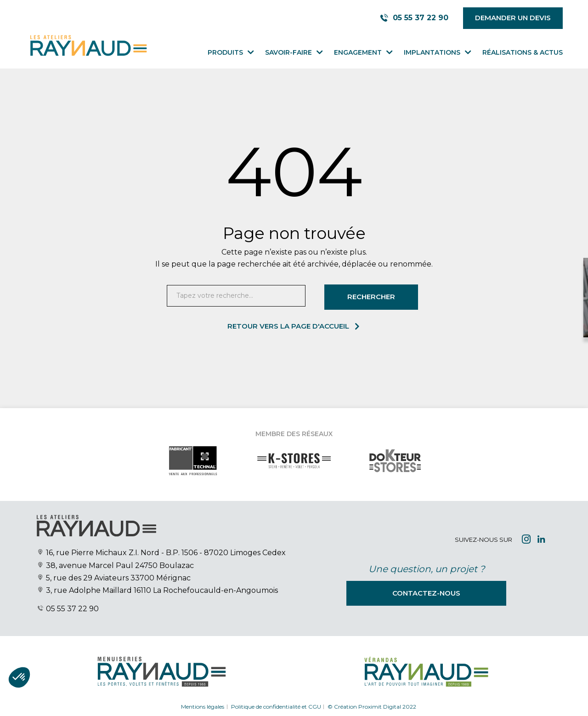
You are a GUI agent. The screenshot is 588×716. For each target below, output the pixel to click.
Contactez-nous (426, 593)
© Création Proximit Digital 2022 (372, 706)
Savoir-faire (288, 52)
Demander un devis (513, 18)
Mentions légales (203, 706)
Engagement (358, 52)
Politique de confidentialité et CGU (276, 706)
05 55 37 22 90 (72, 609)
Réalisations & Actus (523, 52)
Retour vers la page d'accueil (288, 326)
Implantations (432, 52)
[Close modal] (495, 275)
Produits (225, 52)
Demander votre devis (486, 314)
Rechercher (371, 297)
